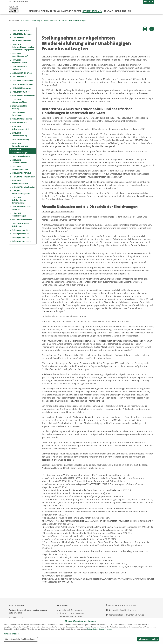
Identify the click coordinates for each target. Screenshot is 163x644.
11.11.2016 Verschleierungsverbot (21, 192)
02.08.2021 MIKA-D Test (22, 73)
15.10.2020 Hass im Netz (22, 84)
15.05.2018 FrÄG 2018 (21, 156)
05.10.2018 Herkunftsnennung (20, 145)
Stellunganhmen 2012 (21, 241)
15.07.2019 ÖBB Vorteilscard (18, 114)
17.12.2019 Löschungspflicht (19, 101)
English (127, 11)
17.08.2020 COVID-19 (21, 92)
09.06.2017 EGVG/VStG (21, 173)
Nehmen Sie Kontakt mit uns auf (122, 610)
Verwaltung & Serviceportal (71, 610)
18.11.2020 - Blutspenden (23, 81)
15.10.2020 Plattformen (22, 88)
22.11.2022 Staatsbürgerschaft (20, 55)
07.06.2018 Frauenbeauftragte (72, 20)
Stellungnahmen (92, 11)
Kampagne (67, 11)
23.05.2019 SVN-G (19, 123)
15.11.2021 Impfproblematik (19, 61)
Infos (118, 11)
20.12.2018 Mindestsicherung (19, 134)
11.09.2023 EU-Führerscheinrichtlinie (21, 39)
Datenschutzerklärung (95, 629)
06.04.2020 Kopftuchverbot (23, 96)
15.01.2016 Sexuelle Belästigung (20, 225)
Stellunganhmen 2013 (21, 237)
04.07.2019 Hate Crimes (22, 119)
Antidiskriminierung (30, 20)
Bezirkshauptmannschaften (71, 616)
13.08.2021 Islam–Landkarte (19, 68)
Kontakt (108, 11)
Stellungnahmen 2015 (21, 230)
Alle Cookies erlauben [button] (148, 639)
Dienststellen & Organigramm (72, 613)
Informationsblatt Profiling (19, 107)
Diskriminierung (50, 11)
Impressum (109, 629)
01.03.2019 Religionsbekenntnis (21, 128)
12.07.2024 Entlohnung (22, 34)
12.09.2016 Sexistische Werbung (21, 208)
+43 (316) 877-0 (23, 618)
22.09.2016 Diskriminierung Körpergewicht (19, 200)
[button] (12, 634)
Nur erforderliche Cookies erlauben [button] (21, 639)
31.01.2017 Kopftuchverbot (23, 187)
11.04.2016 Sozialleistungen (19, 215)
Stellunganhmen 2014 (21, 234)
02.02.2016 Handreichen (22, 220)
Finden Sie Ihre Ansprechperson (121, 605)
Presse (78, 11)
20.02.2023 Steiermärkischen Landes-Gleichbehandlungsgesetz (23, 47)
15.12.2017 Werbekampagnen (20, 168)
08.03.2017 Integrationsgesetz (20, 182)
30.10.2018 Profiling (20, 139)
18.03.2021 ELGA (19, 77)
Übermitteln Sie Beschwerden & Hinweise (125, 615)
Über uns (34, 11)
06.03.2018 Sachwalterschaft (19, 161)
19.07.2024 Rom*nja (20, 30)
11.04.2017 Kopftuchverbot (23, 177)
